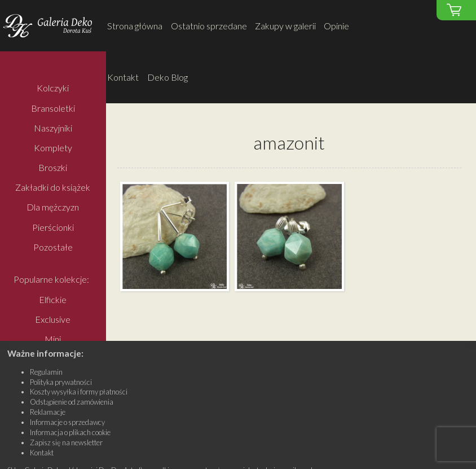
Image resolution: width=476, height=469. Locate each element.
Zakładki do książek (53, 188)
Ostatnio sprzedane (209, 26)
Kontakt (123, 77)
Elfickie (53, 299)
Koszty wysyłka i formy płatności (79, 392)
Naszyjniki (53, 128)
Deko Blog (168, 77)
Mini (53, 339)
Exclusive (53, 319)
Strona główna (135, 26)
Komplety (53, 148)
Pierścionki (53, 227)
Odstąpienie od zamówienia (72, 402)
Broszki (53, 167)
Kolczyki (53, 88)
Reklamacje (48, 412)
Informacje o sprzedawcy (67, 422)
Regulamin (46, 372)
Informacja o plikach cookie (70, 432)
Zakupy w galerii (285, 26)
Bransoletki (53, 108)
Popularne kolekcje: (51, 280)
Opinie (336, 26)
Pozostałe (53, 247)
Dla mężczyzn (53, 207)
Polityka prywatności (61, 382)
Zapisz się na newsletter (66, 442)
